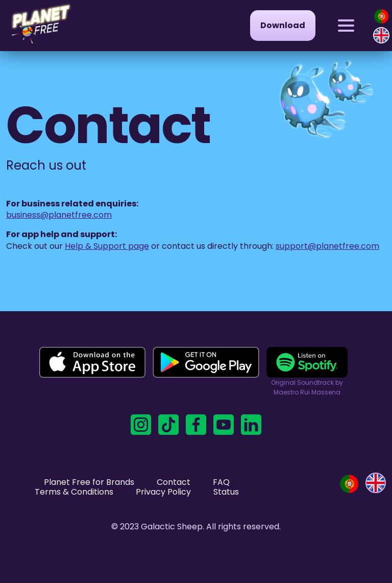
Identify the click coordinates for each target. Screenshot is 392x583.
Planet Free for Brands (89, 482)
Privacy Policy (163, 492)
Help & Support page (107, 246)
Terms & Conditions (74, 492)
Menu (337, 16)
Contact (174, 482)
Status (226, 492)
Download (283, 25)
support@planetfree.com (327, 246)
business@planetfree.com (59, 215)
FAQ (221, 482)
